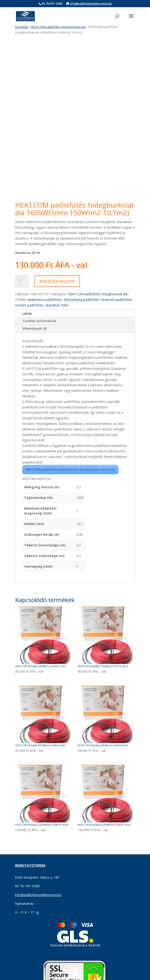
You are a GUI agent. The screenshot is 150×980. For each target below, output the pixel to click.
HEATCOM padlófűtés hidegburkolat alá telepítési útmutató (70, 476)
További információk (39, 327)
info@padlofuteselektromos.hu (38, 901)
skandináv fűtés (57, 311)
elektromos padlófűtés (45, 306)
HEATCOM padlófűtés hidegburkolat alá (58, 27)
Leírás (27, 320)
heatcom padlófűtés (117, 306)
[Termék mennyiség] (22, 288)
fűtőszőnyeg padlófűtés (82, 306)
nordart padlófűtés (29, 311)
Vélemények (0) (34, 335)
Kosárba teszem (57, 288)
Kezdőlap (22, 27)
